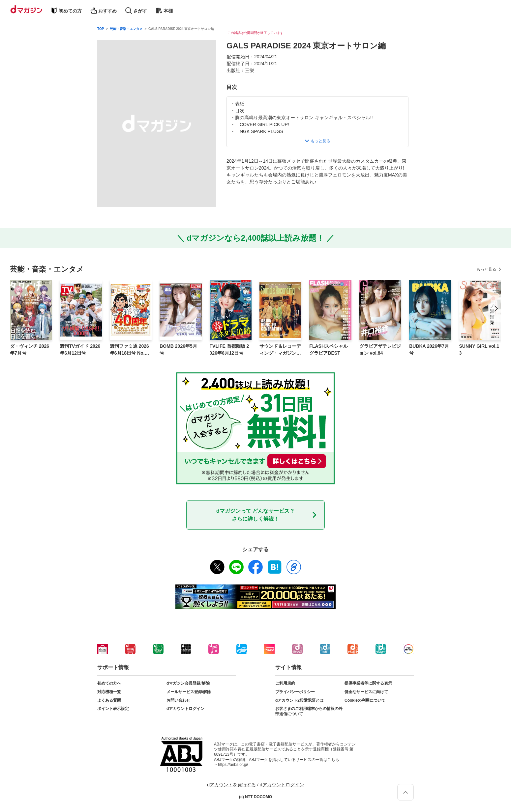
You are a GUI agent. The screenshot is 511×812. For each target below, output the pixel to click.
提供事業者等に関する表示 (368, 683)
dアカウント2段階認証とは (299, 700)
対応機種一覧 (109, 692)
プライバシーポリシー (295, 692)
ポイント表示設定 (113, 709)
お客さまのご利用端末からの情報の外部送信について (309, 711)
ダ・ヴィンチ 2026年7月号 (30, 350)
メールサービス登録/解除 (189, 692)
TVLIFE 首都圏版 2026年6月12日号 (229, 350)
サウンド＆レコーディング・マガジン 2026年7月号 (280, 350)
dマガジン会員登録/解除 (188, 683)
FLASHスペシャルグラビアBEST (329, 350)
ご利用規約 (285, 683)
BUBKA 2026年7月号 (429, 350)
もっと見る (486, 269)
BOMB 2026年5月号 (178, 350)
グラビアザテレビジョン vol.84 (380, 350)
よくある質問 (109, 700)
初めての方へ (109, 683)
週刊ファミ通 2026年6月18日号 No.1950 (130, 350)
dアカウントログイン (185, 709)
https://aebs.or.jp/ (233, 765)
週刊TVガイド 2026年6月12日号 (80, 350)
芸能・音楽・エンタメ (126, 29)
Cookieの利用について (365, 700)
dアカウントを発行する (231, 785)
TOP (101, 29)
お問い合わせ (178, 700)
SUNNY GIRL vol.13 (479, 350)
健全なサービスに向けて (366, 692)
